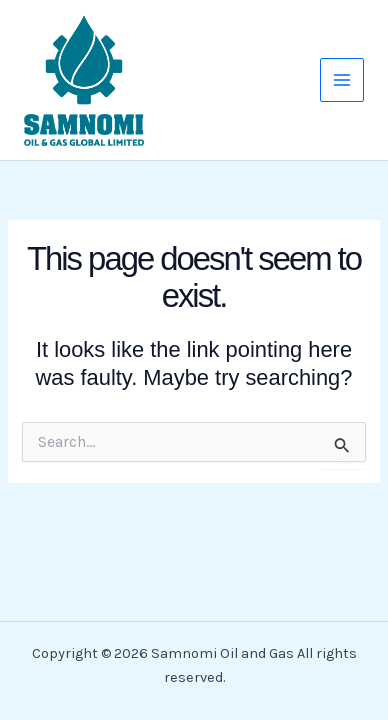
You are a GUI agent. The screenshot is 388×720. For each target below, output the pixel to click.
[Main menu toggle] (342, 80)
